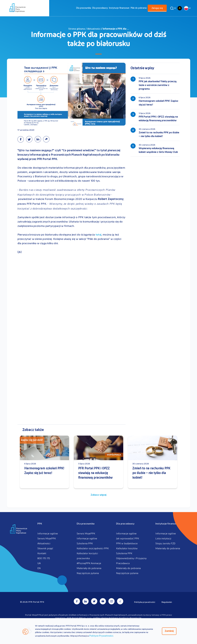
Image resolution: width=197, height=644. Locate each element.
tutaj (99, 235)
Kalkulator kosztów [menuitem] (127, 549)
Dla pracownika (84, 8)
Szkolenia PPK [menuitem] (85, 544)
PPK (40, 524)
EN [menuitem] (39, 568)
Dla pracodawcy (100, 8)
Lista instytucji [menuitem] (163, 539)
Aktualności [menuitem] (44, 544)
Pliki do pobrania (139, 8)
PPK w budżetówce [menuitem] (127, 544)
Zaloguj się (157, 8)
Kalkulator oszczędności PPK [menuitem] (93, 549)
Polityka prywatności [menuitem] (145, 602)
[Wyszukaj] (173, 8)
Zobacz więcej (99, 495)
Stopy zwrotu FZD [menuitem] (165, 544)
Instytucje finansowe (119, 8)
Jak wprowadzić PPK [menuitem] (128, 539)
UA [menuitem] (39, 563)
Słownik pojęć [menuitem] (45, 549)
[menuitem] (84, 8)
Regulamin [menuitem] (167, 602)
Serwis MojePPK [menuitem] (47, 539)
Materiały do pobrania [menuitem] (89, 568)
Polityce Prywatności (101, 636)
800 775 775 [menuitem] (44, 559)
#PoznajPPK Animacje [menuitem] (89, 563)
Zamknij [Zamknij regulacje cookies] (169, 631)
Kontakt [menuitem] (42, 554)
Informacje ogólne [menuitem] (48, 534)
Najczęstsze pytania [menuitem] (88, 573)
